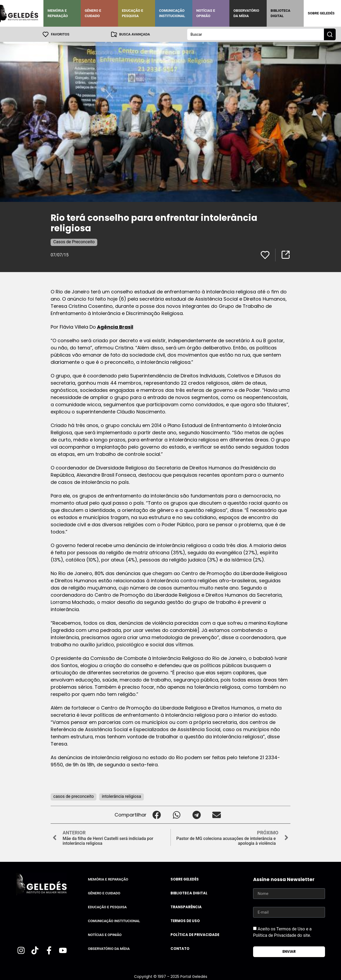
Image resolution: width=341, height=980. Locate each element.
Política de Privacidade (195, 935)
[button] (157, 814)
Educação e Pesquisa (133, 13)
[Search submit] (330, 34)
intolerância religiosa (121, 796)
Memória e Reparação (58, 13)
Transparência (186, 907)
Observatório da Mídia (246, 13)
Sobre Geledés (321, 13)
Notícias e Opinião (206, 13)
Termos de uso (185, 921)
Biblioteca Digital (281, 13)
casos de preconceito (74, 796)
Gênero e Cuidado (93, 13)
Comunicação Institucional (172, 13)
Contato (180, 948)
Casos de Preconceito (74, 242)
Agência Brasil (115, 327)
